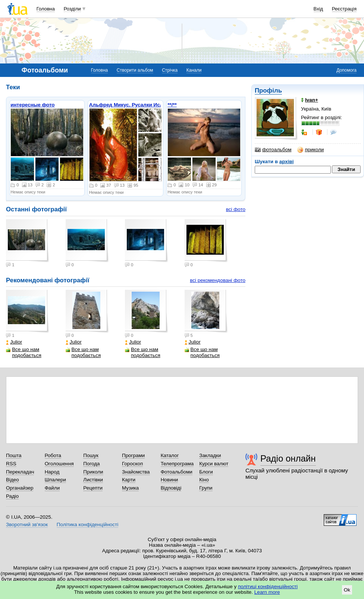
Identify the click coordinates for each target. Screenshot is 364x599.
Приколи (93, 472)
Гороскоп (132, 464)
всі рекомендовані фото (218, 280)
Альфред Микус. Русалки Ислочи (131, 105)
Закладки (210, 455)
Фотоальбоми (177, 472)
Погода (91, 464)
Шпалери (55, 480)
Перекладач (20, 472)
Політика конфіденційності (87, 524)
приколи (310, 150)
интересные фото (32, 105)
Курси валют (214, 464)
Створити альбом (135, 70)
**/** (172, 105)
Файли (52, 488)
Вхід (318, 9)
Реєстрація (344, 9)
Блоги (206, 472)
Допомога (346, 70)
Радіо (12, 496)
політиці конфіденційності (268, 586)
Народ (52, 472)
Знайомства (136, 472)
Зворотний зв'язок (27, 524)
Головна (46, 9)
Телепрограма (177, 464)
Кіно (204, 480)
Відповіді (171, 488)
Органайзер (20, 488)
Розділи (72, 9)
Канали (194, 70)
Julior (14, 342)
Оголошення (59, 464)
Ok (347, 590)
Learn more (267, 592)
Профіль (268, 91)
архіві (287, 162)
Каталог (170, 455)
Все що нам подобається (24, 352)
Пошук (91, 455)
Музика (130, 488)
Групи (206, 488)
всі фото (236, 209)
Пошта (14, 455)
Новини (170, 480)
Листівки (93, 480)
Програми (133, 455)
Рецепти (93, 488)
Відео (12, 480)
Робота (53, 455)
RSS (11, 464)
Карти (129, 480)
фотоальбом (273, 150)
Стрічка (170, 70)
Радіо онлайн (288, 458)
